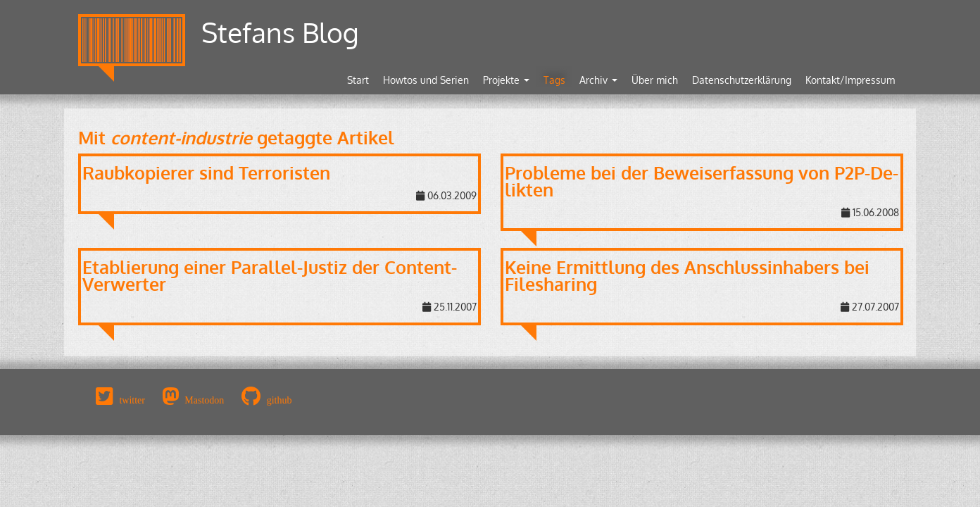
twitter (132, 400)
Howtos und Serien (426, 80)
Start (358, 80)
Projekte (506, 80)
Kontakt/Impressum (850, 80)
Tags (554, 80)
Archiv (598, 80)
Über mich (655, 80)
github (279, 400)
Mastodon (204, 400)
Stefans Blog (280, 32)
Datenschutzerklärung (742, 80)
